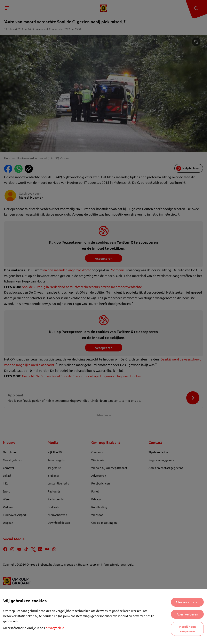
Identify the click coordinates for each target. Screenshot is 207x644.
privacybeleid (55, 628)
